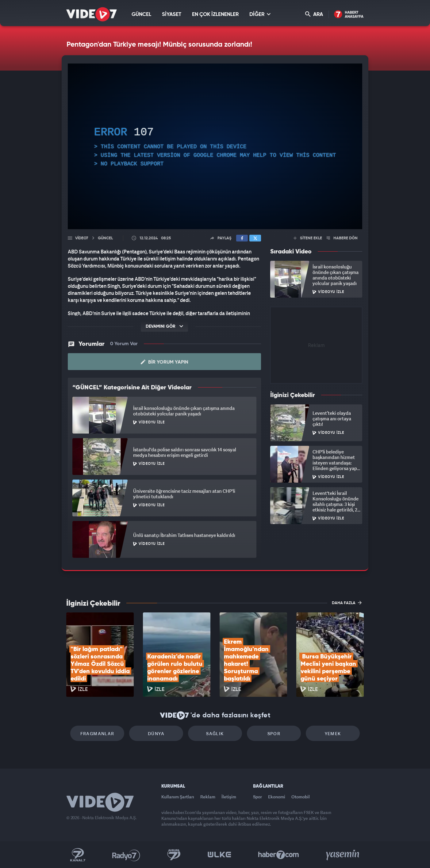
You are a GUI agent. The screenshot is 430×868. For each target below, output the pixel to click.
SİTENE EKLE (308, 238)
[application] (215, 146)
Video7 (82, 238)
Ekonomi (277, 797)
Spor (274, 733)
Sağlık (215, 733)
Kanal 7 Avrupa (174, 855)
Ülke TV (219, 855)
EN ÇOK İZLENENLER (215, 15)
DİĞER (260, 14)
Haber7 (279, 855)
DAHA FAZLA (347, 603)
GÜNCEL (141, 15)
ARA (314, 14)
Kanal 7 (78, 855)
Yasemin (343, 855)
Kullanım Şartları (178, 797)
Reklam (208, 797)
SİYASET (172, 15)
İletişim (229, 797)
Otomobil (301, 797)
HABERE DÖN (342, 238)
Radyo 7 (126, 855)
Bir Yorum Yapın (165, 362)
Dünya (156, 733)
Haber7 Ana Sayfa (349, 15)
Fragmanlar (97, 733)
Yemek (333, 733)
